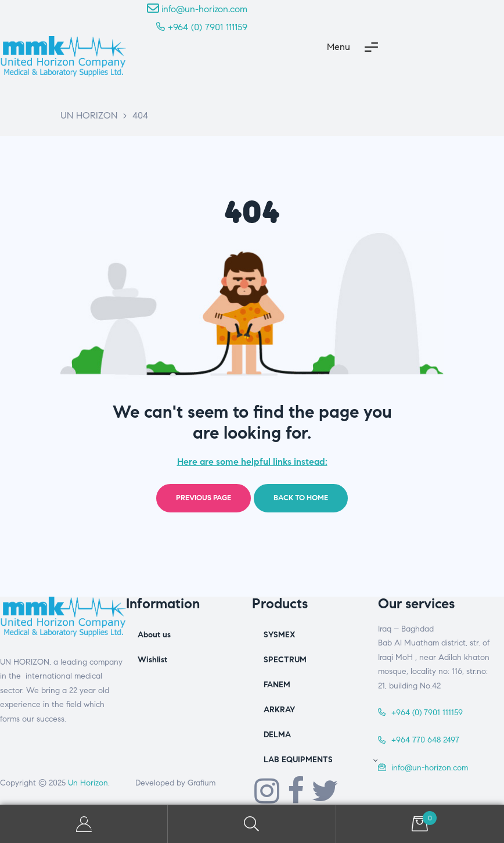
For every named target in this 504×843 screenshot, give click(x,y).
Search (252, 824)
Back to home (301, 498)
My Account (84, 824)
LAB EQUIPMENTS (321, 760)
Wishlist (152, 660)
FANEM (277, 685)
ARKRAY (279, 710)
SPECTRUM (285, 660)
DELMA (277, 735)
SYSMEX (280, 635)
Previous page (204, 498)
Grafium (201, 783)
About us (154, 635)
